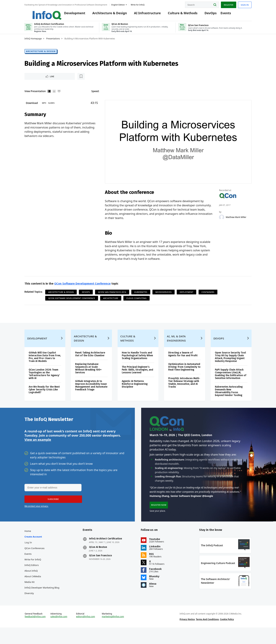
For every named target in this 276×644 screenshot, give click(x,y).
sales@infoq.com (59, 631)
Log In (28, 554)
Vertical (49, 95)
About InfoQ (31, 582)
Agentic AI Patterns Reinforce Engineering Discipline (135, 392)
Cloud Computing (137, 302)
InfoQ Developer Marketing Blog (42, 599)
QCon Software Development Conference (82, 288)
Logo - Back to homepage (39, 13)
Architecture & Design (105, 14)
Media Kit (29, 593)
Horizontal (54, 95)
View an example (38, 449)
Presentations (53, 42)
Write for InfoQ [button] (138, 4)
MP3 (44, 107)
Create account (33, 548)
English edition (118, 4)
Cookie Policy (227, 634)
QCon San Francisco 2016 (112, 296)
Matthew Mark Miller (236, 221)
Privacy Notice (187, 634)
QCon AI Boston (98, 559)
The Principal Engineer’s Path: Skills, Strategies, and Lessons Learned (137, 377)
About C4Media (33, 588)
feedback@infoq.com (35, 631)
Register (228, 4)
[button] (52, 509)
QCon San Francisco (101, 567)
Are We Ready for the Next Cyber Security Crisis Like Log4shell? (44, 397)
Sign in (245, 4)
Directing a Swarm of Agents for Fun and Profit (183, 362)
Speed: (95, 95)
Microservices (164, 296)
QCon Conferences (34, 560)
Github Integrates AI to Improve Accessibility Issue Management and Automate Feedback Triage (91, 393)
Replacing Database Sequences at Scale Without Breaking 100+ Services (88, 376)
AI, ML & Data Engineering (176, 346)
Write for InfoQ (33, 571)
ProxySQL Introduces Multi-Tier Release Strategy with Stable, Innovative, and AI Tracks (184, 390)
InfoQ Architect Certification (106, 550)
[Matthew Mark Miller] (222, 221)
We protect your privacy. (36, 516)
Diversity (29, 605)
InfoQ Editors (32, 577)
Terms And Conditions (207, 634)
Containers (208, 296)
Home (28, 542)
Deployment (186, 296)
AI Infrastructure (142, 14)
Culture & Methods (178, 14)
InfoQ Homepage (33, 42)
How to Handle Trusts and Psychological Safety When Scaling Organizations (137, 363)
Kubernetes (141, 296)
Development (70, 14)
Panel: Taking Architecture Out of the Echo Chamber (90, 362)
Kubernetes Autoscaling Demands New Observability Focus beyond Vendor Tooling (229, 399)
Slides (51, 107)
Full (59, 95)
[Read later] (45, 80)
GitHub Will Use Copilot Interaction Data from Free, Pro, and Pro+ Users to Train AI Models (45, 364)
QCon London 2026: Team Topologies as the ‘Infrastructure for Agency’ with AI (44, 381)
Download (32, 107)
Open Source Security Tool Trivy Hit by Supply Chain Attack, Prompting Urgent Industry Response (230, 364)
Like (34, 80)
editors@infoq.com (85, 631)
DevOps (206, 14)
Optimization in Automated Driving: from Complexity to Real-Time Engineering (184, 374)
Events (221, 14)
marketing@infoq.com (113, 631)
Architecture (111, 302)
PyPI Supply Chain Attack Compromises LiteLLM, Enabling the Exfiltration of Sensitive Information (231, 381)
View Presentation (35, 95)
